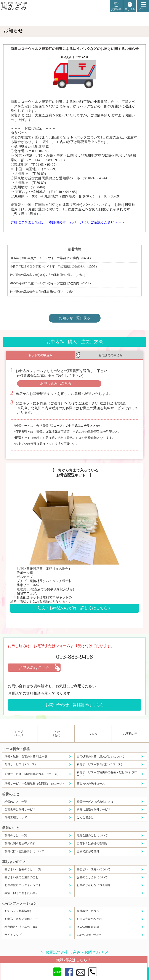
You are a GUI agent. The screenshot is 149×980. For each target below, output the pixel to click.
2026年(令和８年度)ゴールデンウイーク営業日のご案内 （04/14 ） (51, 258)
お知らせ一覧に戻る (75, 318)
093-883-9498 (75, 656)
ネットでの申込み (40, 355)
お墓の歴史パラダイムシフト (23, 885)
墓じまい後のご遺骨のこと (21, 877)
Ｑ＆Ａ (93, 734)
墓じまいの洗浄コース (91, 784)
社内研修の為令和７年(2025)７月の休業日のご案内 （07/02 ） (48, 275)
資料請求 (116, 6)
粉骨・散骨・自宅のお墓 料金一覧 (26, 756)
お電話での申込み (111, 355)
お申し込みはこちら (56, 383)
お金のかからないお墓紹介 (94, 885)
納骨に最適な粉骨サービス (94, 809)
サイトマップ (13, 935)
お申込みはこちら (34, 668)
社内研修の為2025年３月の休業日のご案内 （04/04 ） (43, 292)
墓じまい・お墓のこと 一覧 (23, 869)
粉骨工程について (16, 817)
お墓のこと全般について (92, 877)
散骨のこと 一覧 (16, 835)
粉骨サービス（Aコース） (21, 764)
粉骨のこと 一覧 (16, 802)
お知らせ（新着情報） (19, 911)
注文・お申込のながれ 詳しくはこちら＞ (75, 608)
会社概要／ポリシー (89, 911)
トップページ (19, 734)
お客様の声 (130, 734)
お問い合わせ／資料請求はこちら (75, 705)
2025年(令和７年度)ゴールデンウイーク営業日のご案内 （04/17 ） (51, 283)
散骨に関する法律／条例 (20, 843)
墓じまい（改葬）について (94, 869)
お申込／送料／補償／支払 (21, 919)
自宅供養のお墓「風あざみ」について (101, 756)
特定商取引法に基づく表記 (21, 927)
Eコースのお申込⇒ (89, 935)
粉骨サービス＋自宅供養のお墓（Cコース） (32, 774)
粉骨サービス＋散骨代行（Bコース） (100, 764)
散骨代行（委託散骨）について (24, 851)
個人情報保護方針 (88, 927)
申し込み (130, 6)
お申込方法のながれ (89, 919)
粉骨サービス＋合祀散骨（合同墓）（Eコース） (35, 784)
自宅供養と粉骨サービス (20, 809)
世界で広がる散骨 (88, 851)
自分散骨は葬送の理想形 (92, 843)
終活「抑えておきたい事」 (21, 893)
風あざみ (14, 6)
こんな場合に (56, 734)
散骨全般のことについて (92, 835)
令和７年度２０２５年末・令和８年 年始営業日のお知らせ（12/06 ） (54, 266)
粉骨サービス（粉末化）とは (95, 802)
